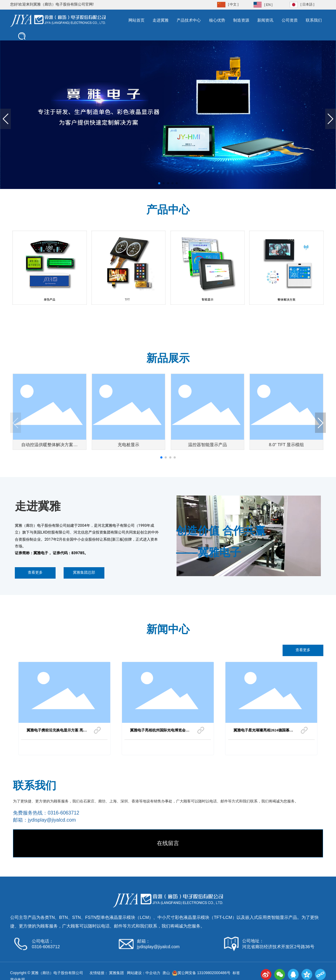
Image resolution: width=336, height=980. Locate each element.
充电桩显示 (128, 445)
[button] (159, 183)
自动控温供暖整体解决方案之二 (49, 447)
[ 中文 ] (233, 4)
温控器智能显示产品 (208, 445)
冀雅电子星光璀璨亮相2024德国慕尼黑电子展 (263, 732)
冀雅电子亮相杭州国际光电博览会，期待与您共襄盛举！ (160, 732)
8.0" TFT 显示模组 (287, 445)
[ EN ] (268, 5)
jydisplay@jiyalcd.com (52, 820)
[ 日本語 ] (307, 4)
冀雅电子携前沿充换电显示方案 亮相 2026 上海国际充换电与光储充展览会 (57, 732)
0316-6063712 (63, 813)
